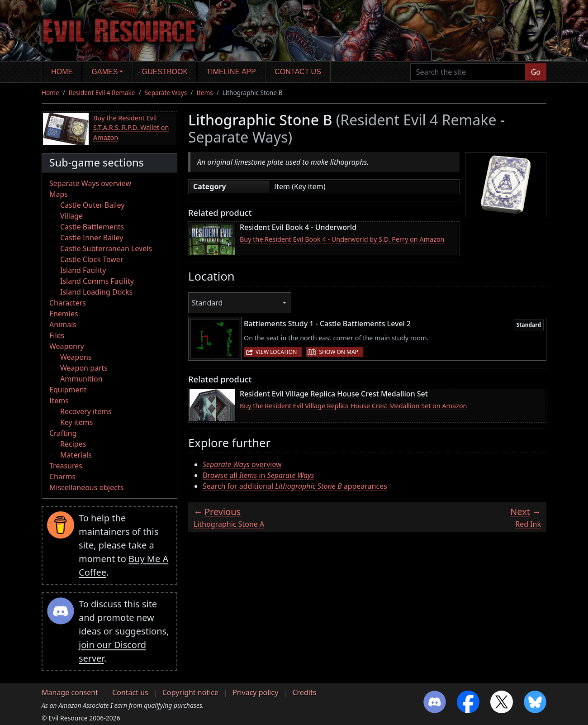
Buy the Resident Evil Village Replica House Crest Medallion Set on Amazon (353, 406)
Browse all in (258, 475)
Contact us (298, 72)
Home (62, 72)
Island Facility (83, 270)
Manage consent (70, 692)
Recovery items (86, 411)
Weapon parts (84, 368)
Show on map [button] (338, 352)
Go (536, 72)
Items (204, 93)
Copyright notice (190, 692)
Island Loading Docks (96, 292)
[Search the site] (468, 72)
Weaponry (67, 346)
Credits (304, 692)
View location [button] (276, 352)
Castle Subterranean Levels (106, 248)
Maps (59, 194)
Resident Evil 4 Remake (102, 93)
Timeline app (231, 72)
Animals (63, 324)
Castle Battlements (92, 227)
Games (105, 72)
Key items (76, 422)
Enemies (64, 314)
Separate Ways (166, 93)
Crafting (63, 433)
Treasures (66, 466)
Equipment (68, 390)
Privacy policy (255, 692)
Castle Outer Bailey (92, 205)
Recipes (73, 444)
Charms (62, 477)
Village (71, 216)
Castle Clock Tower (92, 259)
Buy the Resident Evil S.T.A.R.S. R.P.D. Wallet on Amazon (131, 128)
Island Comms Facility (97, 281)
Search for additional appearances (295, 486)
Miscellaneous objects (86, 487)
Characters (68, 303)
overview (242, 464)
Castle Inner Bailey (92, 238)
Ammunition (81, 379)
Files (57, 335)
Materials (76, 455)
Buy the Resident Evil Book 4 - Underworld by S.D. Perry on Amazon (342, 239)
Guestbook (165, 72)
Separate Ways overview (90, 183)
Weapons (76, 357)
